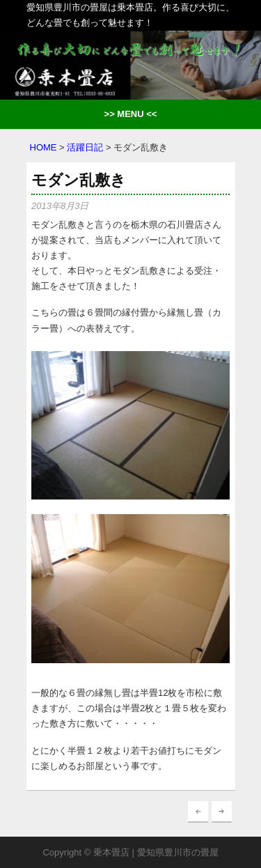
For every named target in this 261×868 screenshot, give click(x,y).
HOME (43, 147)
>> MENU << (131, 114)
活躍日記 (85, 147)
